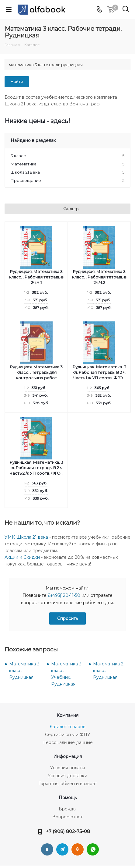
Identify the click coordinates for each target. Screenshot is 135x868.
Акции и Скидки (22, 557)
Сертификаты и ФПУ (68, 735)
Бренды (67, 809)
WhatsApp (93, 849)
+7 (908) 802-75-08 (68, 831)
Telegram (62, 849)
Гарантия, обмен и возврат (68, 784)
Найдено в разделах (33, 140)
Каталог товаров (67, 727)
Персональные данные (67, 742)
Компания (67, 715)
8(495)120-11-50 (64, 595)
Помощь (68, 798)
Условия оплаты (67, 768)
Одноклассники (78, 849)
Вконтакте (47, 849)
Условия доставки (67, 776)
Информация (67, 756)
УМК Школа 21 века (26, 537)
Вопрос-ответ (67, 817)
